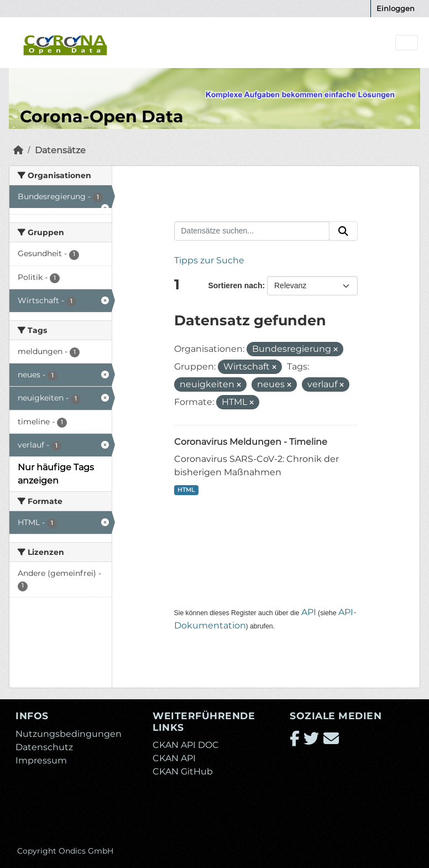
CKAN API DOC (186, 745)
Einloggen (396, 8)
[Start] (18, 150)
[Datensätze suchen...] (252, 231)
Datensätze (60, 150)
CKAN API (174, 758)
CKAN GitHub (183, 771)
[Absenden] (343, 231)
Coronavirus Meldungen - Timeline (251, 442)
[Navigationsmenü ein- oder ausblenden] (407, 43)
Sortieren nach (235, 285)
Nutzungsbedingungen (69, 734)
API (309, 612)
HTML (186, 490)
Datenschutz (44, 747)
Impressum (41, 760)
